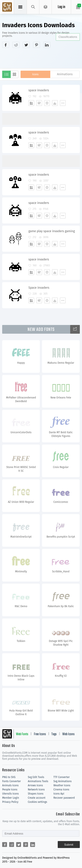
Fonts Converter (11, 781)
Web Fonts (22, 734)
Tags (54, 734)
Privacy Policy (10, 802)
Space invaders (39, 288)
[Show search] (33, 7)
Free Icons (40, 734)
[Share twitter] (26, 45)
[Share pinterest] (37, 45)
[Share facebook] (6, 45)
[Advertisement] (42, 58)
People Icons (10, 790)
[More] (63, 103)
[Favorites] (47, 103)
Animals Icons (10, 785)
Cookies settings (37, 802)
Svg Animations (62, 781)
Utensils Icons (10, 794)
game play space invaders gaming (52, 231)
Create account (37, 798)
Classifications (68, 37)
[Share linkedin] (47, 45)
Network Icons (36, 790)
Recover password (64, 798)
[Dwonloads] (55, 103)
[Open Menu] (46, 7)
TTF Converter (61, 777)
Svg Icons (8, 7)
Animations (65, 74)
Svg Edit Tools (36, 777)
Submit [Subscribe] (69, 845)
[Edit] (39, 103)
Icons (35, 74)
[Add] (31, 103)
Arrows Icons (35, 785)
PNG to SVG (9, 777)
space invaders (39, 90)
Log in (61, 7)
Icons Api (59, 794)
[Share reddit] (16, 45)
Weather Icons (62, 785)
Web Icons (68, 734)
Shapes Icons (36, 794)
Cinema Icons (61, 790)
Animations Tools (38, 781)
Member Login (11, 798)
